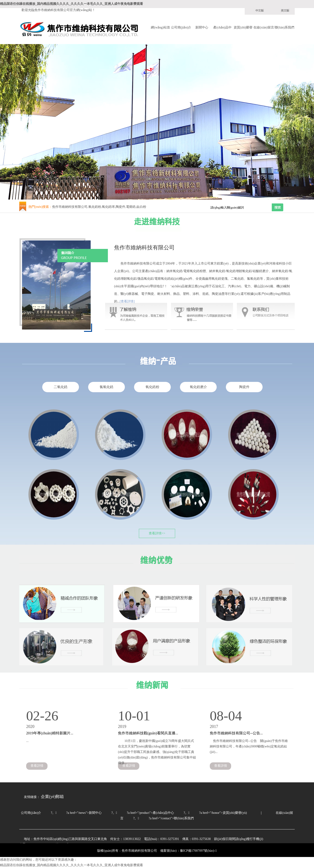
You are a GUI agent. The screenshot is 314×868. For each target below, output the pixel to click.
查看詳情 (37, 766)
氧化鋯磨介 (198, 387)
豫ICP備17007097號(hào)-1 (198, 851)
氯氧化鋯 (107, 387)
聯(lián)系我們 (284, 27)
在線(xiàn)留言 (264, 27)
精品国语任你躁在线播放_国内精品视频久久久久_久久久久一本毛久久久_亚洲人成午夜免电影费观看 (71, 4)
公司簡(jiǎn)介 (181, 27)
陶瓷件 (244, 387)
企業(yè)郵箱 (52, 797)
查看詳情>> (157, 533)
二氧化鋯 (61, 387)
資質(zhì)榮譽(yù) (243, 28)
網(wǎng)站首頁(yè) (160, 28)
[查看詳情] (127, 301)
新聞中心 (202, 27)
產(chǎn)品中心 (222, 28)
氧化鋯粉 (152, 387)
